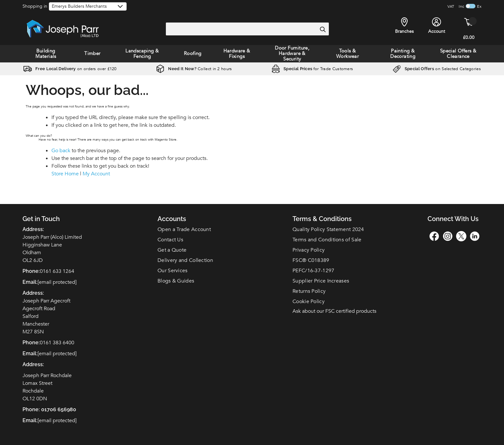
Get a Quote (172, 250)
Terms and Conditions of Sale (327, 240)
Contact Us (170, 240)
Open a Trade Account (184, 229)
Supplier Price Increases (321, 281)
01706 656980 (59, 409)
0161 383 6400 (57, 343)
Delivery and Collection (185, 260)
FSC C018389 (311, 260)
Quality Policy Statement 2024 (328, 229)
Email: (30, 420)
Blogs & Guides (176, 281)
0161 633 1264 (57, 271)
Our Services (173, 271)
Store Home (65, 174)
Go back (61, 151)
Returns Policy (309, 291)
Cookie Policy (309, 301)
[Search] (322, 29)
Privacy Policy (309, 250)
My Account (96, 174)
